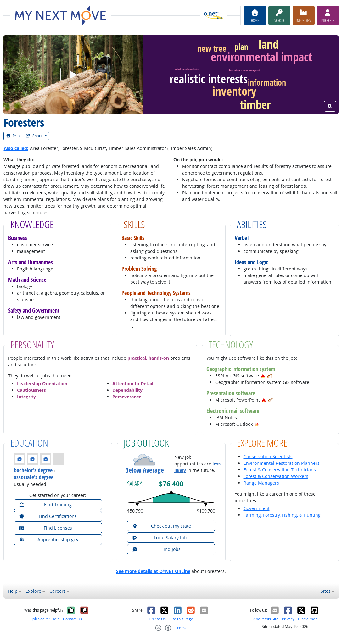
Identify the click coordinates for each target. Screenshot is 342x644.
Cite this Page (181, 619)
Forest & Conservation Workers (276, 476)
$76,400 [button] (171, 484)
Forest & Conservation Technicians (280, 470)
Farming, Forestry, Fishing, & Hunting (282, 515)
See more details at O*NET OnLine (153, 571)
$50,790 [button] (135, 511)
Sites (326, 591)
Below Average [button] (145, 470)
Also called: (16, 148)
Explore (33, 591)
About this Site (266, 619)
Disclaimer (307, 619)
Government (257, 508)
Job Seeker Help (46, 619)
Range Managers (261, 483)
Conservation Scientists (268, 456)
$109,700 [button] (206, 511)
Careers (58, 591)
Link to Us (157, 619)
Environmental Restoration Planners (282, 463)
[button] (263, 376)
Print (14, 136)
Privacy (288, 619)
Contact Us (73, 619)
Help (13, 591)
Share (35, 136)
